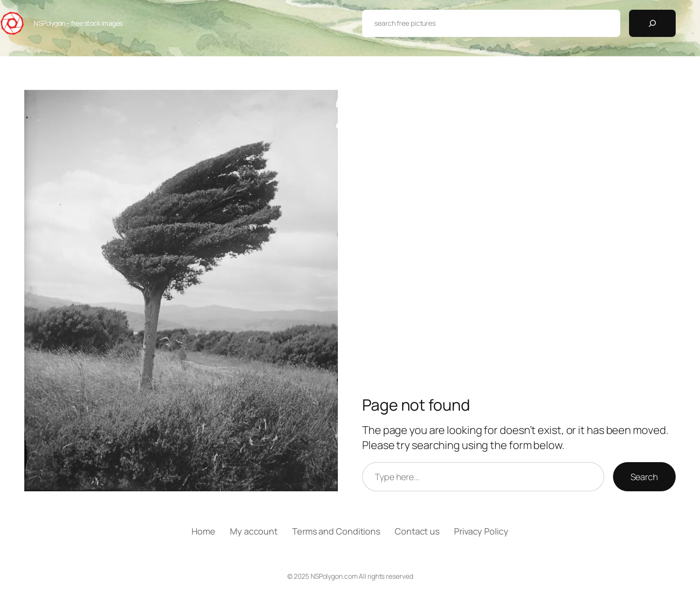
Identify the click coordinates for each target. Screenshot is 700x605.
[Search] (652, 23)
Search (644, 477)
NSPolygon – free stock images (78, 23)
